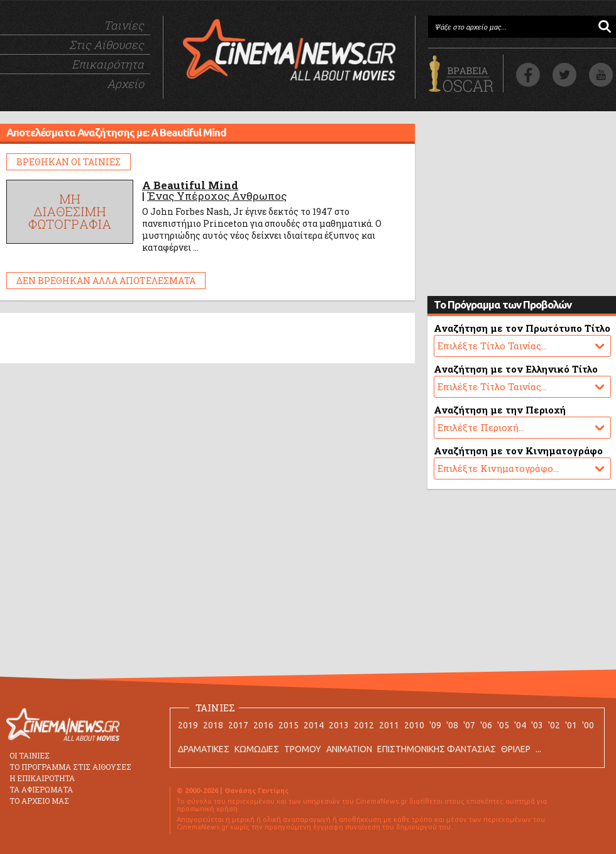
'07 (469, 725)
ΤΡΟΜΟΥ (303, 749)
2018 (213, 725)
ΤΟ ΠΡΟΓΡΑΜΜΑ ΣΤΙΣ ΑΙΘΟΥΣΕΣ (70, 767)
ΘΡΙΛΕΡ (516, 749)
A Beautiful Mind (190, 185)
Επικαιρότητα (108, 64)
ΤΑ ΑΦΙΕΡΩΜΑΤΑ (41, 789)
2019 (188, 725)
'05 (503, 725)
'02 (554, 725)
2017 (238, 725)
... (538, 749)
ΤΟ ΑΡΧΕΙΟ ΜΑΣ (39, 801)
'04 (520, 725)
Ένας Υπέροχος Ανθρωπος (217, 196)
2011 (389, 725)
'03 (537, 725)
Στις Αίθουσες (107, 45)
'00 (588, 725)
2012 (364, 725)
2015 (289, 725)
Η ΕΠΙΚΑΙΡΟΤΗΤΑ (42, 778)
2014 (314, 725)
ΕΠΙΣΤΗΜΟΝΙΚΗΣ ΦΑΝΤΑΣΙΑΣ (437, 749)
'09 (435, 725)
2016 (263, 725)
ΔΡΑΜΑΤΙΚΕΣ (204, 749)
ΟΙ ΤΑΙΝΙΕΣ (30, 755)
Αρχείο (125, 84)
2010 (414, 725)
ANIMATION (349, 749)
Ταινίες (124, 25)
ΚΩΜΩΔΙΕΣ (257, 749)
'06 (486, 725)
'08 (452, 725)
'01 (571, 725)
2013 (339, 725)
